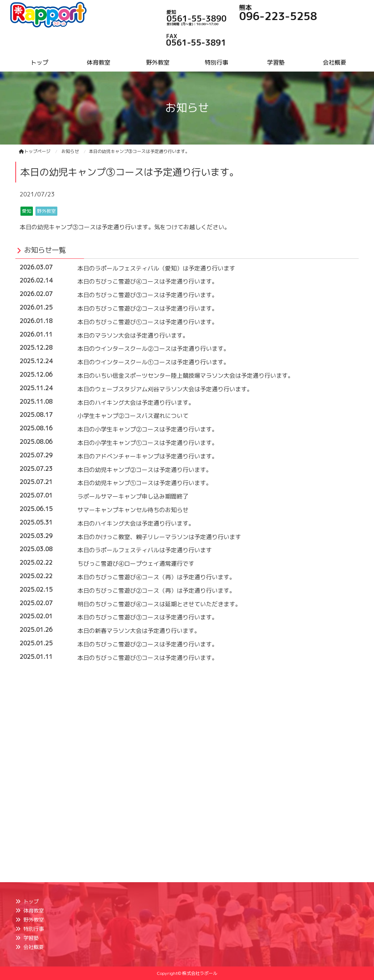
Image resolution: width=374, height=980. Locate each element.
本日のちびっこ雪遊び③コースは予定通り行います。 (148, 295)
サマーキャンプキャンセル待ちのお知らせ (133, 510)
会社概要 (34, 947)
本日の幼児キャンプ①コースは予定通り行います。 (145, 483)
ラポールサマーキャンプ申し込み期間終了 (133, 496)
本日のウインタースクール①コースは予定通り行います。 (153, 362)
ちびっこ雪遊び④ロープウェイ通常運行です (136, 564)
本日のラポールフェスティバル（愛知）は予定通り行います (156, 268)
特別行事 (34, 929)
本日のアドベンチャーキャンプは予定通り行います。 (148, 456)
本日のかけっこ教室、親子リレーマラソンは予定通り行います (159, 537)
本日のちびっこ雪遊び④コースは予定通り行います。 (148, 281)
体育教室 (34, 910)
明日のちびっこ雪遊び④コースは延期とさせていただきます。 (159, 604)
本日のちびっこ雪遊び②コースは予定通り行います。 (148, 308)
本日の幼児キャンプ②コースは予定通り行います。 (145, 470)
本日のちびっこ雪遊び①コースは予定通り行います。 (148, 322)
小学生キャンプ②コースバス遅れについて (133, 416)
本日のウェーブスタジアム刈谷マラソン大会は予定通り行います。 (165, 389)
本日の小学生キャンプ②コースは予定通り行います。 (148, 429)
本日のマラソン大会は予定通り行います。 (133, 335)
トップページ (35, 151)
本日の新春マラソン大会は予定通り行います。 (139, 631)
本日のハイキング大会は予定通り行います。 (136, 403)
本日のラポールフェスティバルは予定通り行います (145, 550)
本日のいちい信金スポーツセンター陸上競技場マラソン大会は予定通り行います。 (186, 376)
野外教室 (34, 920)
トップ (31, 901)
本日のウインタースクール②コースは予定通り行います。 (153, 349)
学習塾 (31, 938)
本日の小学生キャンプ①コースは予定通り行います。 (148, 443)
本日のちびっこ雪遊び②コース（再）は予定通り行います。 (156, 591)
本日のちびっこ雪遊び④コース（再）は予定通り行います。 (156, 577)
